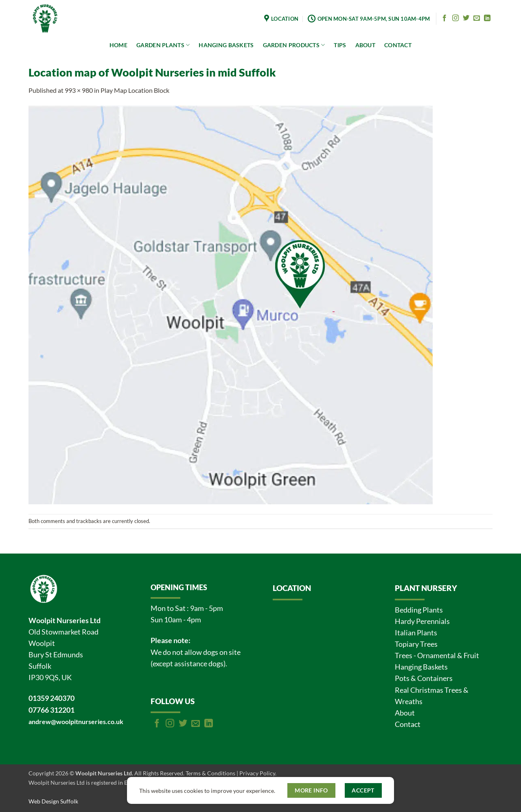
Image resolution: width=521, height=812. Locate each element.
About (405, 713)
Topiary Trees (416, 644)
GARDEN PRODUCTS (294, 45)
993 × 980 (79, 90)
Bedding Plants (419, 610)
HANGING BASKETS (226, 45)
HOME (118, 45)
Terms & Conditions (210, 773)
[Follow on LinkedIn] (487, 18)
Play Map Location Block (135, 90)
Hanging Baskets (421, 667)
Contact (408, 724)
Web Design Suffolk (53, 801)
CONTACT (398, 45)
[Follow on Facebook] (444, 18)
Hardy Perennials (422, 621)
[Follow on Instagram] (455, 18)
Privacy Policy (257, 773)
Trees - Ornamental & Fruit (437, 656)
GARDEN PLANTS (163, 45)
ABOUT (365, 45)
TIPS (340, 45)
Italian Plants (416, 633)
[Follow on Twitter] (466, 18)
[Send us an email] (477, 18)
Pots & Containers (424, 678)
